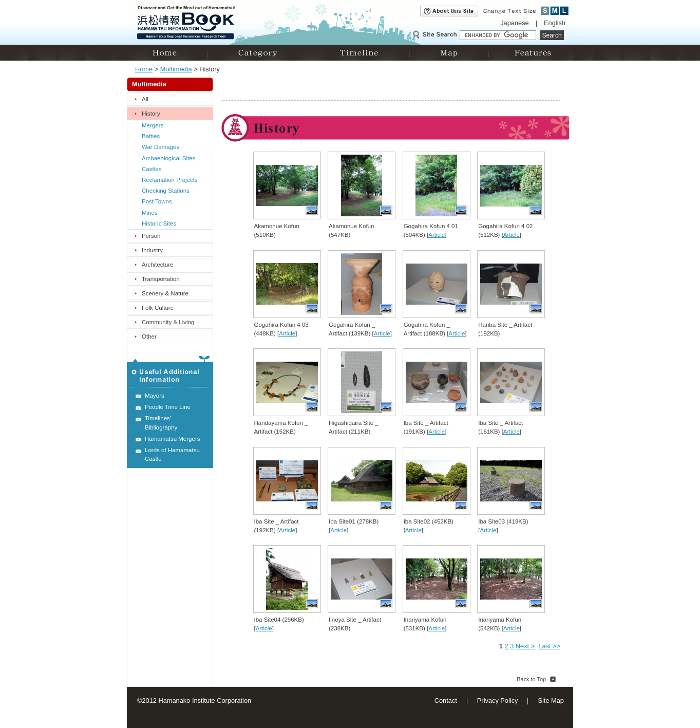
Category (258, 53)
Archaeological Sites (168, 158)
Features (531, 53)
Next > (525, 646)
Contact (446, 701)
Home (167, 53)
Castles (152, 169)
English (555, 23)
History (151, 114)
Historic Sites (159, 223)
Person (151, 236)
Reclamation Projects (170, 180)
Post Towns (157, 201)
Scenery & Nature (165, 293)
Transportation (161, 279)
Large (564, 11)
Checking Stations (166, 191)
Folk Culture (158, 308)
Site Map (551, 701)
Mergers (153, 125)
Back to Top (531, 679)
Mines (150, 213)
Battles (151, 136)
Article (437, 235)
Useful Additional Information (170, 371)
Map (449, 53)
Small (545, 11)
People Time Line (168, 407)
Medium (555, 11)
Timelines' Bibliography (161, 423)
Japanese (515, 23)
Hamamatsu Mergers (173, 439)
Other (149, 337)
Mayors (155, 396)
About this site (449, 11)
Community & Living (168, 322)
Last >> (549, 646)
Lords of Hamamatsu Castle (172, 454)
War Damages (160, 147)
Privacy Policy (498, 701)
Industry (152, 250)
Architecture (157, 265)
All (145, 99)
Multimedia (176, 69)
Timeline (359, 53)
